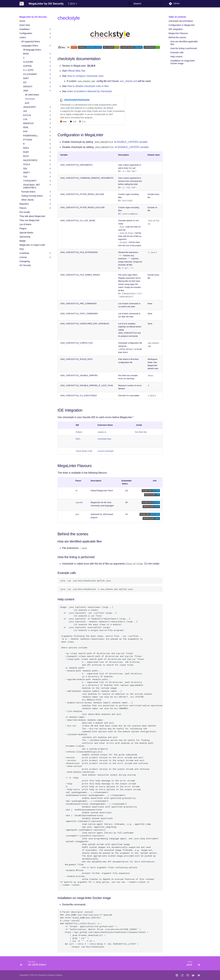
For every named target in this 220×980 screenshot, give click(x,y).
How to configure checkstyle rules (85, 76)
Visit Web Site (141, 432)
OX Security (40, 975)
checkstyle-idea (104, 439)
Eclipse (79, 432)
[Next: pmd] (192, 964)
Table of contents (177, 17)
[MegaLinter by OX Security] (22, 4)
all (76, 491)
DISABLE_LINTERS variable (133, 147)
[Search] (145, 4)
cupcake (79, 502)
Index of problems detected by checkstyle (89, 91)
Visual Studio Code (84, 451)
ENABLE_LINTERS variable (132, 142)
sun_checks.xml (129, 81)
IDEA (78, 439)
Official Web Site (76, 71)
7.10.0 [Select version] (71, 4)
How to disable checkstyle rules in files (88, 86)
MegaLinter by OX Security (33, 17)
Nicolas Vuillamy (55, 975)
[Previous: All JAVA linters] (34, 964)
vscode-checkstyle (106, 451)
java (77, 514)
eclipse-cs (102, 432)
